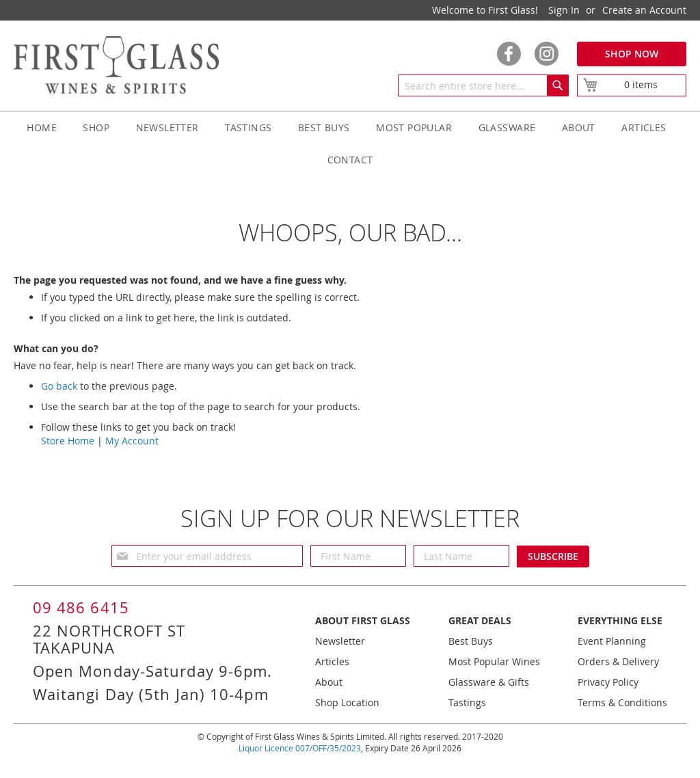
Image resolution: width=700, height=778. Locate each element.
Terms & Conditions (622, 702)
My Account (132, 441)
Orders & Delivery (618, 661)
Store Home (68, 441)
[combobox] (483, 85)
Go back (59, 386)
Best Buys (471, 641)
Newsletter (340, 641)
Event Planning (612, 641)
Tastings (467, 702)
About (329, 682)
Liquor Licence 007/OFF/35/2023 (300, 748)
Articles (332, 661)
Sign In (564, 10)
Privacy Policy (608, 682)
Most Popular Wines (494, 661)
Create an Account (644, 10)
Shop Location (347, 702)
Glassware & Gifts (489, 682)
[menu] (350, 144)
